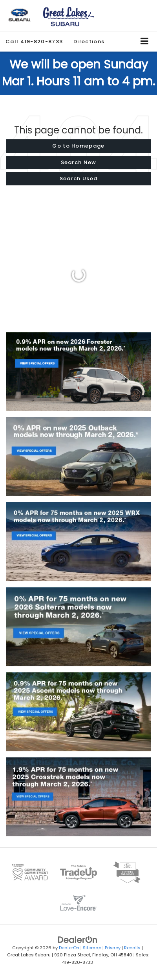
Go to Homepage (78, 146)
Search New (79, 162)
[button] (34, 42)
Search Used (78, 178)
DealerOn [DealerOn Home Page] (69, 948)
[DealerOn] (78, 939)
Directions (89, 42)
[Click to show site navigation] (145, 42)
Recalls (132, 948)
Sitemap (92, 948)
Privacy (113, 948)
